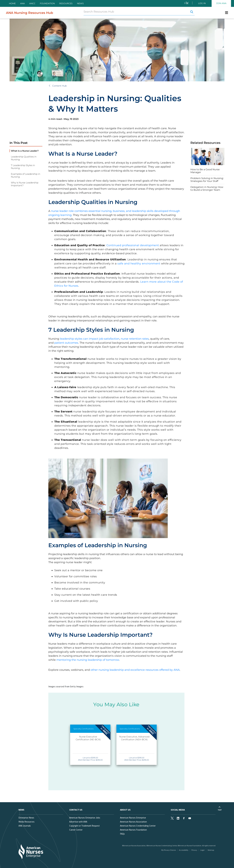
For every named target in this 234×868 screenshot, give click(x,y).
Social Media (178, 810)
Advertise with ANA (78, 822)
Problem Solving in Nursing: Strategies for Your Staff (207, 180)
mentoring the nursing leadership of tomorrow (88, 660)
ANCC (32, 3)
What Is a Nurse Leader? (25, 151)
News (80, 3)
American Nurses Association (133, 822)
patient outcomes (66, 343)
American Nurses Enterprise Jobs (85, 818)
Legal (202, 850)
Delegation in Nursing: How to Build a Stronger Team (207, 188)
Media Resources (26, 822)
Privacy (194, 850)
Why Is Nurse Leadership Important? (25, 184)
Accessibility (184, 850)
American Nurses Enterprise (133, 818)
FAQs (122, 834)
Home (12, 3)
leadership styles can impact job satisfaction (90, 339)
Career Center (76, 830)
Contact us (76, 810)
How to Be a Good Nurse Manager (205, 171)
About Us (125, 810)
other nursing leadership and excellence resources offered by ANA (135, 670)
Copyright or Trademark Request (84, 826)
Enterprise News (26, 818)
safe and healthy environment (139, 264)
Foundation (47, 3)
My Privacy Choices (169, 850)
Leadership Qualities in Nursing (24, 158)
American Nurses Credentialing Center (138, 826)
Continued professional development (133, 245)
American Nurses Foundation (133, 830)
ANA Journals (25, 826)
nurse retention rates (135, 339)
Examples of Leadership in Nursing (26, 175)
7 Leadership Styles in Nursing (23, 167)
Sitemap (211, 850)
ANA (22, 3)
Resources (66, 3)
